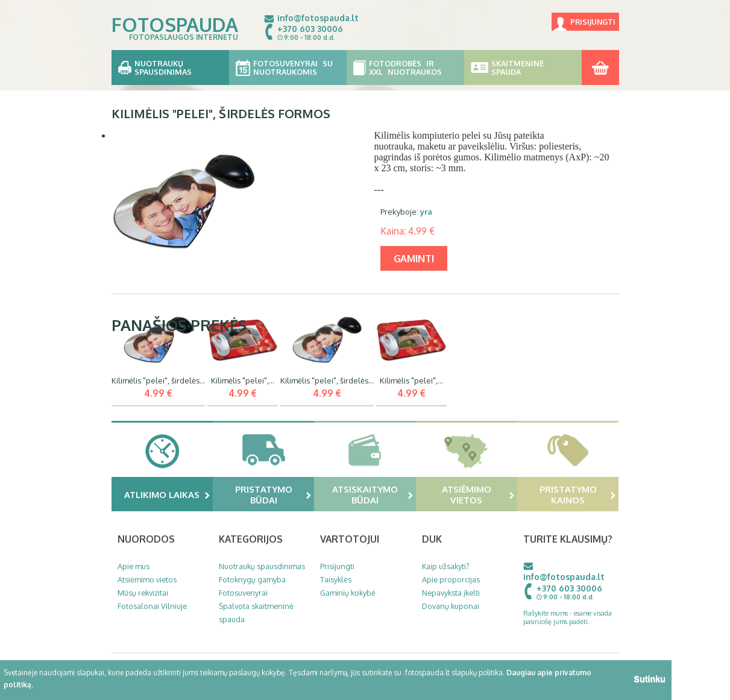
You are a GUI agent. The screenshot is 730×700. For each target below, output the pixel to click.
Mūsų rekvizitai (143, 593)
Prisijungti (593, 22)
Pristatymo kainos (578, 494)
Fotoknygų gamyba (252, 579)
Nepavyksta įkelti (451, 593)
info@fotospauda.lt (318, 18)
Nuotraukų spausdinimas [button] (170, 68)
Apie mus (134, 566)
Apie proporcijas (451, 579)
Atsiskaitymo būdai (373, 494)
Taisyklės (336, 579)
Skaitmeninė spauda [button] (523, 68)
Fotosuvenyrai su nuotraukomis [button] (288, 68)
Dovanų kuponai (451, 606)
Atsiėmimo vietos (478, 494)
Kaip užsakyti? (446, 566)
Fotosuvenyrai (243, 593)
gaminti (414, 258)
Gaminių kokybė (348, 593)
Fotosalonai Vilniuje (152, 606)
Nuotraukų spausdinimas (262, 566)
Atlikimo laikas (167, 494)
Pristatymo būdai (273, 494)
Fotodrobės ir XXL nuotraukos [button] (405, 68)
